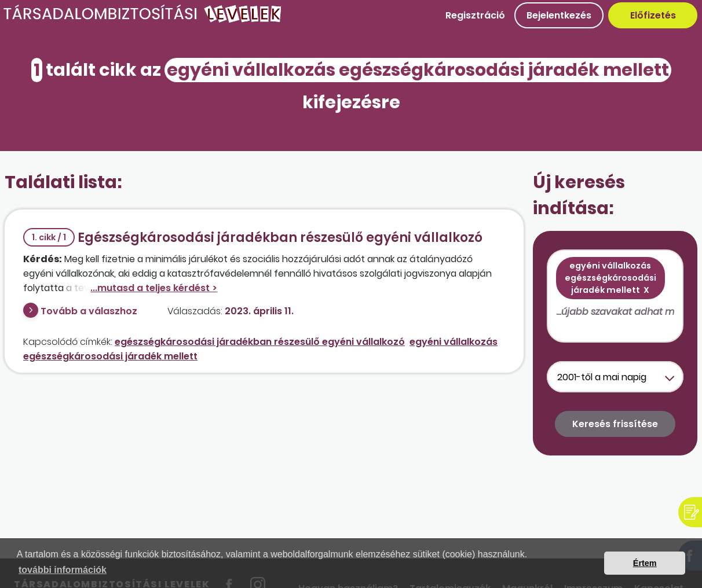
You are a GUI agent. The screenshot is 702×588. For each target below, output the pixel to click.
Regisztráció (475, 15)
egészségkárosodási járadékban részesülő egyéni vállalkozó (260, 342)
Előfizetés (653, 15)
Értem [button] (645, 563)
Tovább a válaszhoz (89, 311)
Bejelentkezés (559, 15)
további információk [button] (63, 570)
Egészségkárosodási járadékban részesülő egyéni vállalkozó (253, 238)
